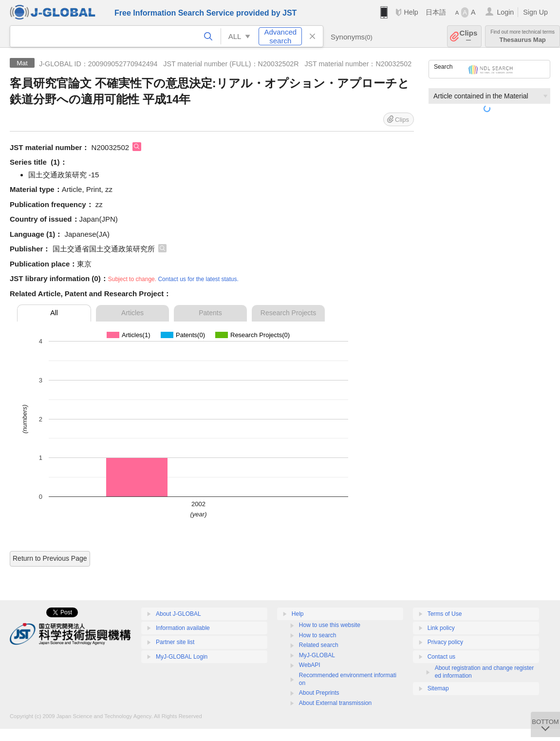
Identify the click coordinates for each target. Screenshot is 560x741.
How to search (318, 635)
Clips (469, 36)
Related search (319, 645)
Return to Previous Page (50, 558)
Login (505, 12)
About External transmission (335, 703)
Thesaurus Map (523, 36)
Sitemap (438, 688)
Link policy (441, 628)
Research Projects (288, 313)
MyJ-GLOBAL (317, 655)
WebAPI (310, 665)
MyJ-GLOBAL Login (182, 657)
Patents (210, 313)
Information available (183, 628)
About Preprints (319, 693)
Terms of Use (445, 614)
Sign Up (535, 12)
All (54, 313)
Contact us (441, 657)
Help (411, 12)
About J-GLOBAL (178, 614)
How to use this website (330, 625)
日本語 (436, 12)
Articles (132, 313)
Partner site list (175, 642)
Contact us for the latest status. (198, 279)
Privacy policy (445, 642)
